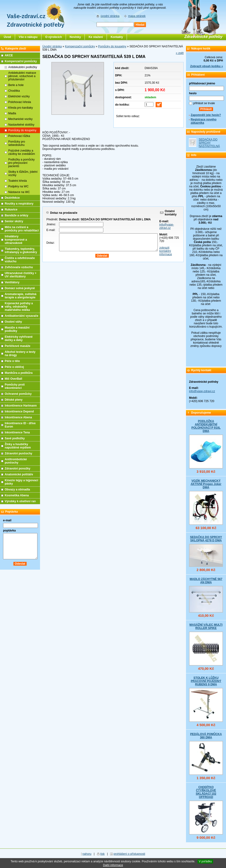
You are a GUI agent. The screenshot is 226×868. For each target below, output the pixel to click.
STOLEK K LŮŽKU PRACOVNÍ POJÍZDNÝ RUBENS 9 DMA (206, 681)
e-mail (7, 520)
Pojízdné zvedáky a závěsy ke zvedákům (22, 152)
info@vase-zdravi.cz (167, 226)
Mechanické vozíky (20, 119)
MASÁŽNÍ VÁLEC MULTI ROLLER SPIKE (206, 626)
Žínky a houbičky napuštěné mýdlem (18, 446)
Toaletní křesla (18, 181)
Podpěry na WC (18, 186)
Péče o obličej (14, 367)
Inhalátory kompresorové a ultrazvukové (16, 240)
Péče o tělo (12, 361)
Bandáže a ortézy (16, 215)
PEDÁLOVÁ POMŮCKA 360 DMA (206, 736)
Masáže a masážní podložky (17, 329)
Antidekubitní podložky (23, 67)
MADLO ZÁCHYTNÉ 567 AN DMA (206, 581)
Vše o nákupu (28, 37)
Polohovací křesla (20, 102)
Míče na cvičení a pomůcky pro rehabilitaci (22, 229)
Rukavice (11, 210)
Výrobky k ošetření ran (20, 501)
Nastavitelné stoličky (21, 125)
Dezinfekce (12, 198)
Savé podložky (15, 438)
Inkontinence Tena (17, 432)
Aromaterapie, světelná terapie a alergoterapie (21, 296)
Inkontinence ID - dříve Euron (20, 425)
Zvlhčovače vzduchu (19, 267)
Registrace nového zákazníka (204, 121)
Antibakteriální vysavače (22, 316)
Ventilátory (12, 282)
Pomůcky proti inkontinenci (15, 386)
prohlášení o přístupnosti (129, 854)
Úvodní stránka (52, 46)
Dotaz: (50, 243)
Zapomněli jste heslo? (206, 115)
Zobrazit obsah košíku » (207, 66)
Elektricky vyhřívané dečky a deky (19, 338)
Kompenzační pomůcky (80, 46)
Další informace (113, 865)
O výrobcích (54, 37)
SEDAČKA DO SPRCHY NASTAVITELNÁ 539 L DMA (209, 144)
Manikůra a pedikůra (19, 373)
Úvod (7, 37)
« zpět (180, 53)
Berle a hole (16, 85)
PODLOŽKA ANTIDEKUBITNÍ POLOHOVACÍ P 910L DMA (206, 426)
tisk (102, 854)
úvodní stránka (110, 16)
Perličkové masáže (18, 346)
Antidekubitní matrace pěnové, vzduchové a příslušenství (22, 76)
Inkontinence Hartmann (21, 406)
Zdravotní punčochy (18, 453)
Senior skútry (14, 221)
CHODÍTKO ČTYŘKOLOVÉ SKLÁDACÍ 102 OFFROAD (206, 792)
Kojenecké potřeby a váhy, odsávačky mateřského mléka (19, 307)
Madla (12, 113)
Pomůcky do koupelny (112, 46)
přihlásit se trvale (204, 103)
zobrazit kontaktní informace (166, 251)
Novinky (75, 37)
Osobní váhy (13, 322)
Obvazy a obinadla (17, 490)
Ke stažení (96, 37)
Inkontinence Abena (18, 417)
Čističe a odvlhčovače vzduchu (20, 260)
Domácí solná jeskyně (20, 288)
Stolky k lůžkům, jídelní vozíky (23, 173)
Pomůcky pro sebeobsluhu (17, 143)
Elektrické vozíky (19, 96)
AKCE (9, 55)
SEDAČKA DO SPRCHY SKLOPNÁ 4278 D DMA (206, 539)
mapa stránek (137, 16)
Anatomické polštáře (19, 474)
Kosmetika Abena (17, 495)
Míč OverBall (13, 379)
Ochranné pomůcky (18, 394)
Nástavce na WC (19, 192)
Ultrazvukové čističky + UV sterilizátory (21, 275)
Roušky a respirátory (19, 204)
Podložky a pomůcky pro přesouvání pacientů (21, 163)
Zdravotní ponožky (18, 469)
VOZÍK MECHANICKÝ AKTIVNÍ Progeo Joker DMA (206, 484)
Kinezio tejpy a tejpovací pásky (21, 482)
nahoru (87, 854)
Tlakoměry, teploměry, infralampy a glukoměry (21, 251)
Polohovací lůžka (19, 136)
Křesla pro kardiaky (21, 108)
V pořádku (205, 861)
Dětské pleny (14, 400)
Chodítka (14, 91)
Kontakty (117, 37)
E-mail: (51, 230)
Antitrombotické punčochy (16, 461)
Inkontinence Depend (19, 411)
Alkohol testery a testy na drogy (20, 354)
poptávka (9, 531)
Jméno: (51, 224)
